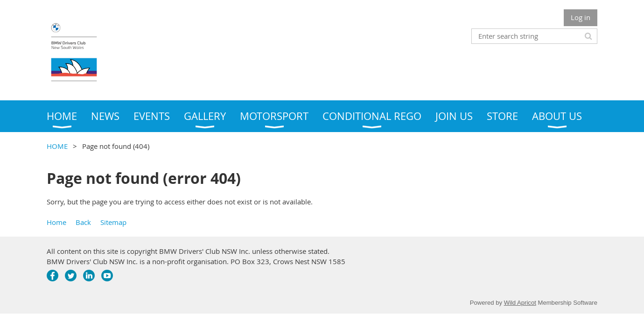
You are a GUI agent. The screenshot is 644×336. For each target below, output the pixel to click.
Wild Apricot (520, 303)
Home (56, 222)
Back (83, 222)
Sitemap (113, 222)
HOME (57, 146)
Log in (581, 17)
